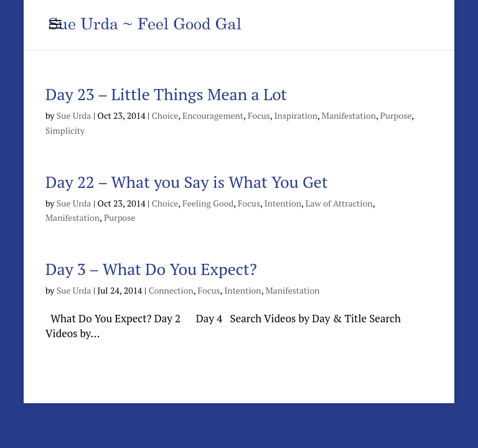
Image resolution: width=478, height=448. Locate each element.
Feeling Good (208, 203)
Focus (259, 115)
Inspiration (296, 115)
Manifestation (349, 115)
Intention (283, 203)
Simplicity (65, 130)
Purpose (396, 115)
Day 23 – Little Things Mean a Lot (166, 94)
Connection (171, 290)
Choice (165, 115)
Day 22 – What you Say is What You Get (187, 182)
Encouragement (213, 115)
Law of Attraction (339, 203)
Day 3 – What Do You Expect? (151, 269)
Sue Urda (74, 115)
